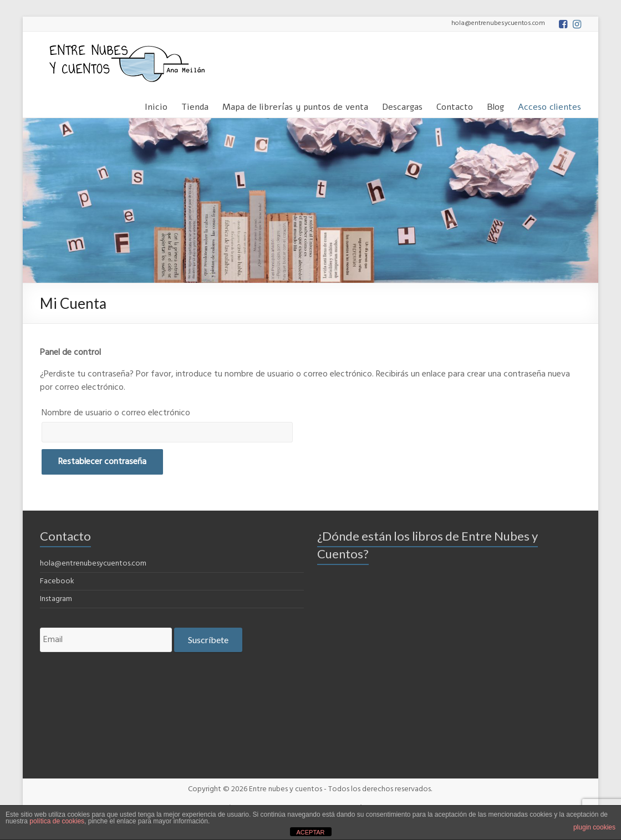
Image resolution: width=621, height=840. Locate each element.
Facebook (57, 581)
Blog (495, 105)
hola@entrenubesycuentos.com (93, 564)
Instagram (56, 599)
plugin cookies (594, 827)
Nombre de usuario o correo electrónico (116, 413)
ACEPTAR (310, 832)
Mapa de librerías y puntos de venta (295, 105)
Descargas (402, 105)
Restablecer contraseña (102, 462)
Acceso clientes (549, 105)
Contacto (455, 105)
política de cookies (57, 821)
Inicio (156, 105)
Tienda (195, 105)
